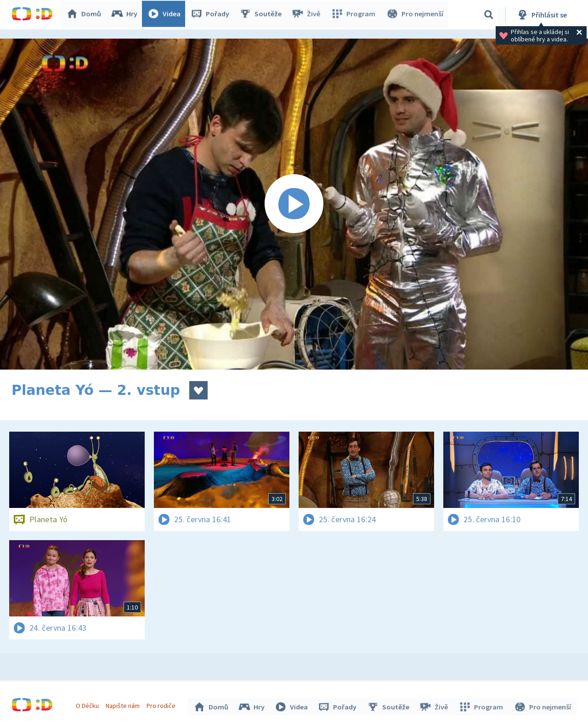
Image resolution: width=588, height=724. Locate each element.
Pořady (212, 15)
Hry (126, 15)
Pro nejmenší (415, 15)
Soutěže (262, 15)
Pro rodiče (162, 705)
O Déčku (88, 705)
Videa (166, 15)
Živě (308, 15)
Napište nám (124, 705)
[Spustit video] (294, 204)
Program (354, 15)
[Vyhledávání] (489, 15)
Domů (85, 15)
